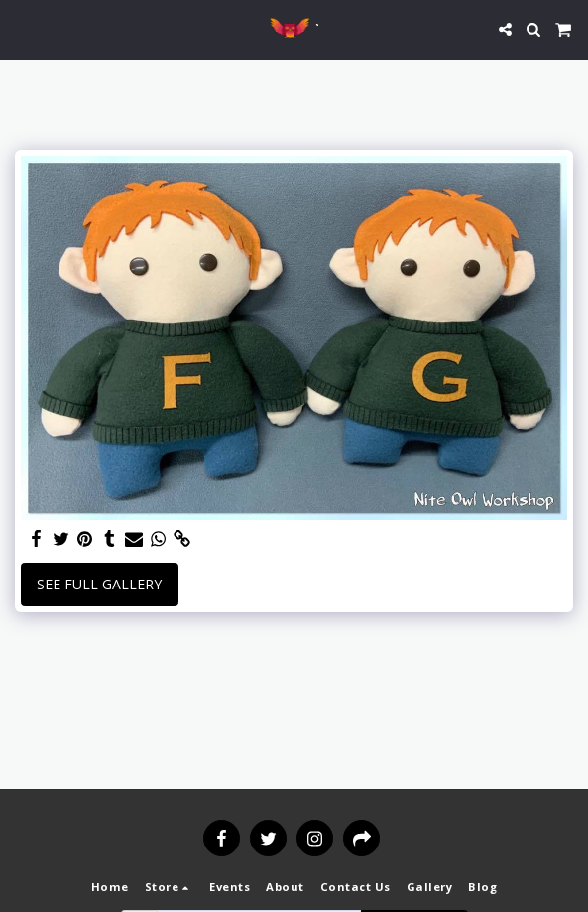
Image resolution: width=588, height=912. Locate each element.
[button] (22, 28)
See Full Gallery (99, 584)
